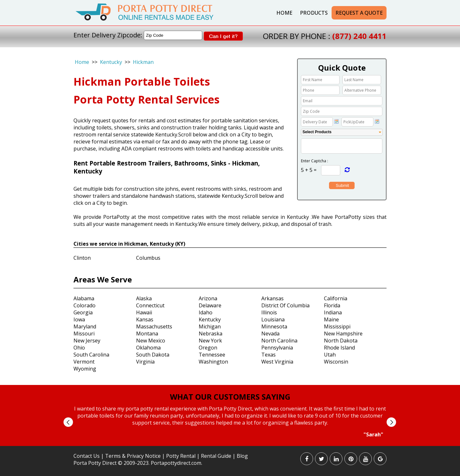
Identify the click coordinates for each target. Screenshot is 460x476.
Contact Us (87, 456)
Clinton (82, 258)
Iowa (79, 319)
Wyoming (85, 369)
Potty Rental (181, 456)
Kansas (145, 319)
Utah (330, 355)
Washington (213, 362)
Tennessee (212, 355)
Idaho (206, 312)
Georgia (83, 312)
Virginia (145, 362)
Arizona (208, 298)
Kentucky (111, 62)
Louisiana (273, 319)
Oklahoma (148, 348)
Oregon (208, 348)
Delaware (210, 305)
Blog (242, 456)
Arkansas (272, 298)
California (336, 298)
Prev (68, 422)
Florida (332, 305)
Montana (147, 334)
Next (391, 422)
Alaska (144, 298)
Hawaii (144, 312)
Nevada (270, 334)
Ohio (79, 348)
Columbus (148, 258)
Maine (331, 319)
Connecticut (150, 305)
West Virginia (277, 362)
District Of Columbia (285, 305)
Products (314, 13)
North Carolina (279, 341)
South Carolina (91, 355)
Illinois (269, 312)
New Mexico (151, 341)
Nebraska (211, 334)
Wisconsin (336, 362)
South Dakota (153, 355)
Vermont (84, 362)
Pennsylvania (277, 348)
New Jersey (87, 341)
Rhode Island (339, 348)
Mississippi (337, 326)
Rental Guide (217, 456)
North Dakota (341, 341)
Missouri (84, 334)
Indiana (333, 312)
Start (228, 444)
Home (284, 13)
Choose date (336, 121)
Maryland (85, 326)
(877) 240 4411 (359, 36)
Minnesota (274, 326)
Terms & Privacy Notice (133, 456)
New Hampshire (343, 334)
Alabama (84, 298)
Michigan (210, 326)
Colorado (84, 305)
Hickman (143, 62)
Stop (233, 444)
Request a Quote (359, 13)
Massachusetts (154, 326)
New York (210, 341)
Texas (268, 355)
